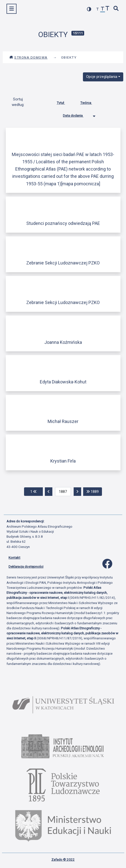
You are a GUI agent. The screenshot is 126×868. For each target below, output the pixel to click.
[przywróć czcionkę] (103, 9)
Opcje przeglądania (102, 77)
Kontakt (14, 557)
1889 (94, 491)
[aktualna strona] (63, 492)
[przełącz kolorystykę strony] (89, 9)
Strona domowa (28, 57)
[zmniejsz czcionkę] (98, 9)
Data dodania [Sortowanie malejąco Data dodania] (77, 114)
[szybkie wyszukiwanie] (116, 9)
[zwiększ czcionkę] (107, 9)
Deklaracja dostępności (26, 566)
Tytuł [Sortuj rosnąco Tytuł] (65, 102)
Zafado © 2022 (63, 859)
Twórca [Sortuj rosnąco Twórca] (90, 102)
